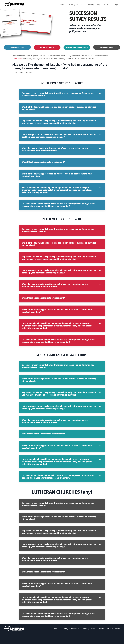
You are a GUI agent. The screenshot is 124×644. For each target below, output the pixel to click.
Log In (116, 4)
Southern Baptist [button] (17, 47)
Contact (106, 4)
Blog (98, 4)
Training (91, 4)
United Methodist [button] (47, 47)
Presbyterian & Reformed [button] (77, 47)
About (63, 4)
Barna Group (18, 58)
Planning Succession (76, 4)
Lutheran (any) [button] (107, 47)
